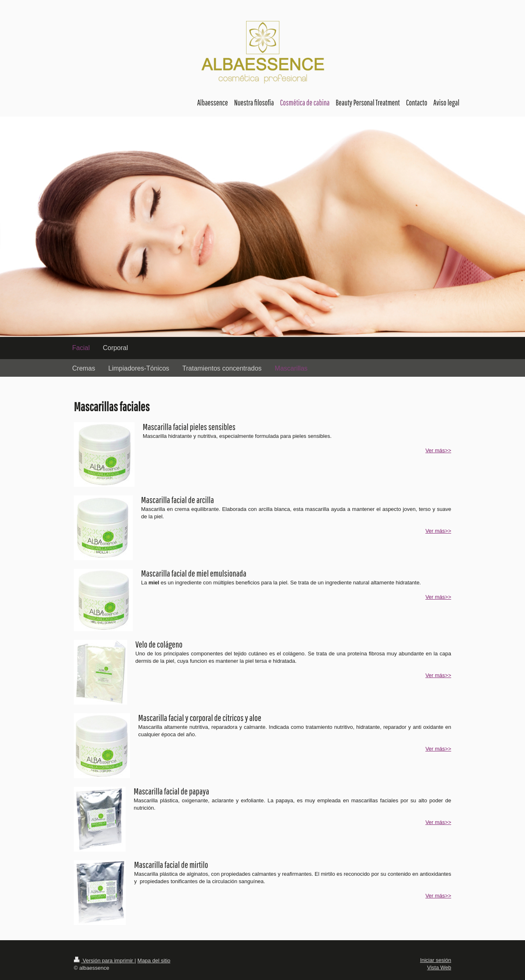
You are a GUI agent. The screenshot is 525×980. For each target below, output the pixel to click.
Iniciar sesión (436, 960)
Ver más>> (438, 450)
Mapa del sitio (154, 961)
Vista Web (439, 967)
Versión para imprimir (104, 961)
